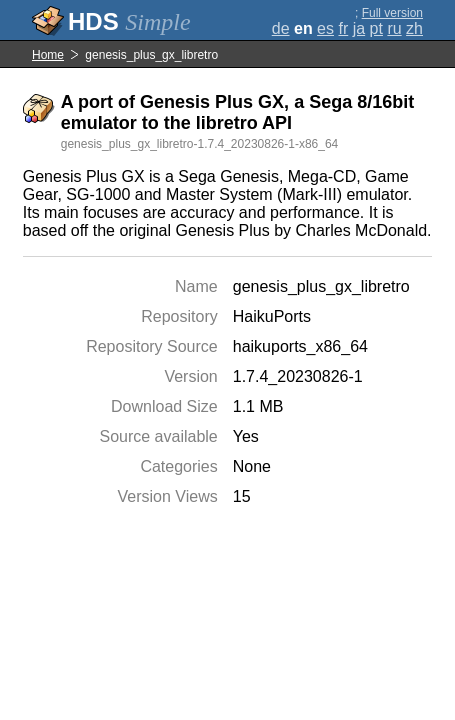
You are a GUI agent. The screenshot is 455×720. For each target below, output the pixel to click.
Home (48, 55)
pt (376, 28)
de (281, 28)
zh (414, 28)
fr (343, 28)
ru (394, 28)
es (325, 28)
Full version (392, 13)
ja (359, 28)
